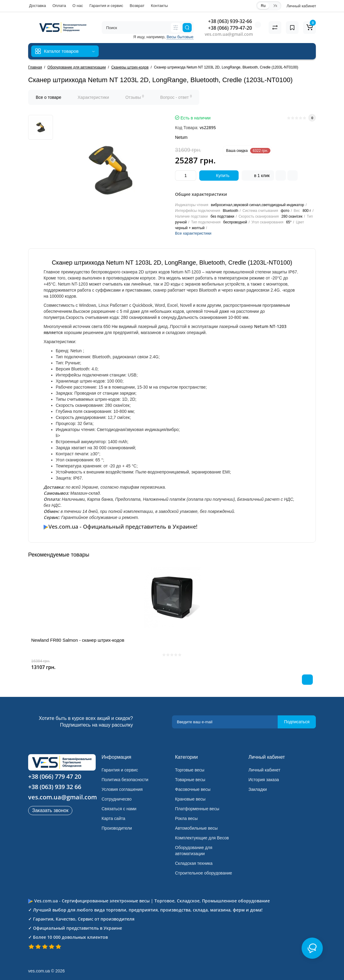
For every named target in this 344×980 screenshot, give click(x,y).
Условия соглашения (122, 789)
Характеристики (93, 97)
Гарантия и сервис (106, 6)
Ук (275, 6)
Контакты (159, 6)
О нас (78, 6)
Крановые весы (190, 799)
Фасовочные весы (193, 789)
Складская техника (194, 863)
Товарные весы (190, 780)
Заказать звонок (50, 810)
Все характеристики (193, 233)
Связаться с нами (119, 809)
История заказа (264, 780)
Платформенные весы (197, 809)
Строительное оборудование (203, 873)
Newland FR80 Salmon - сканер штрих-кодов (78, 640)
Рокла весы (186, 818)
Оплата (59, 6)
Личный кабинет (265, 770)
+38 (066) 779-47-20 (230, 28)
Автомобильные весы (196, 828)
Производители (117, 828)
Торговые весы (190, 770)
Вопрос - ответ (176, 97)
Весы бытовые (180, 37)
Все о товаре (48, 97)
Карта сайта (114, 818)
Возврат (137, 6)
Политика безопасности (125, 780)
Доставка (38, 6)
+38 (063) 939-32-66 (230, 21)
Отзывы (135, 97)
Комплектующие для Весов (202, 838)
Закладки (258, 789)
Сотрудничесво (117, 799)
